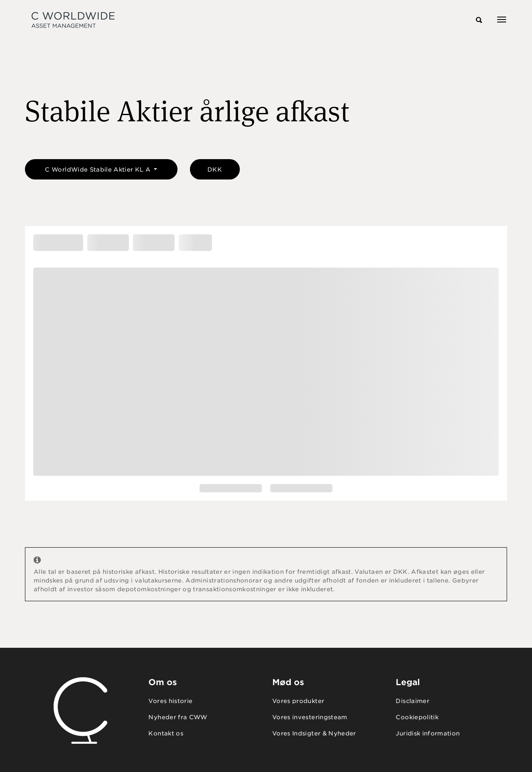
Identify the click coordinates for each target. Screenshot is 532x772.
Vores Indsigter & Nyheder (314, 733)
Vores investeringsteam (310, 717)
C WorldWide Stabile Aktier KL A (99, 170)
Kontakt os (166, 733)
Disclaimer (413, 701)
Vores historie (170, 701)
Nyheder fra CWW (178, 717)
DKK (215, 170)
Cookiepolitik (417, 717)
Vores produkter (298, 701)
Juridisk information (428, 733)
